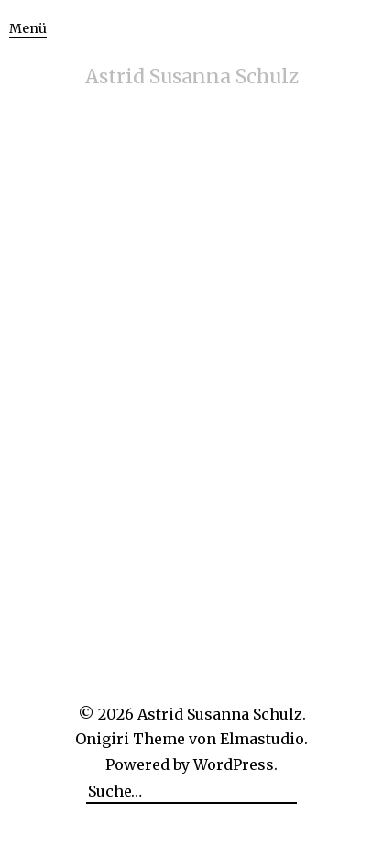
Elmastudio (262, 739)
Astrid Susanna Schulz (192, 77)
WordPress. (235, 764)
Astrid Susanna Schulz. (222, 714)
